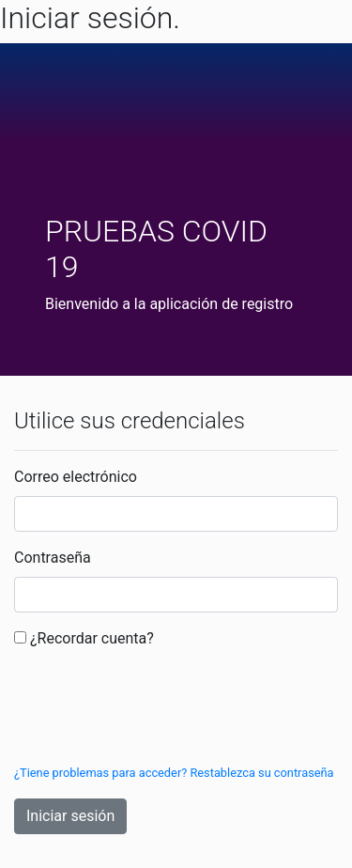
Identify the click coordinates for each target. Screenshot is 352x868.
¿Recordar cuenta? (92, 638)
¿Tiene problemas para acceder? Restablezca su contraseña (174, 773)
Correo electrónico (76, 477)
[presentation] (157, 709)
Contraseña (53, 558)
